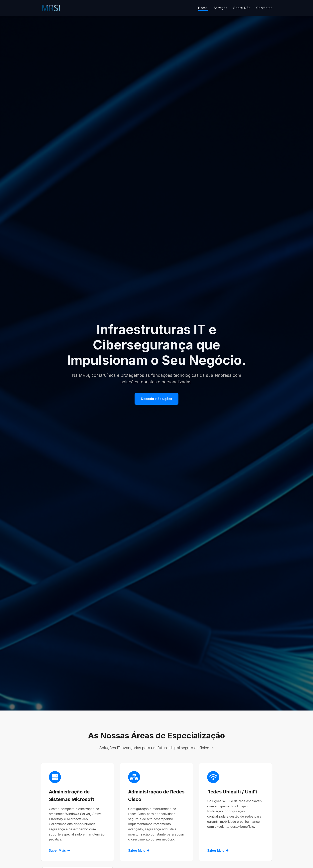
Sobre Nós (242, 8)
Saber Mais (59, 851)
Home (203, 8)
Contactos (264, 8)
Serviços (220, 8)
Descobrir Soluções (156, 399)
